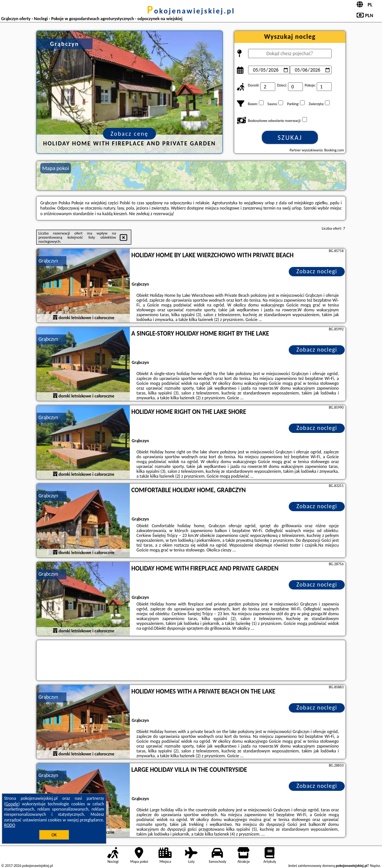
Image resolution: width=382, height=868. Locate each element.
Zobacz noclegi (317, 271)
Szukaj (290, 138)
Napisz (375, 866)
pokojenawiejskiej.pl (191, 11)
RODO (10, 825)
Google (12, 804)
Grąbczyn (48, 261)
